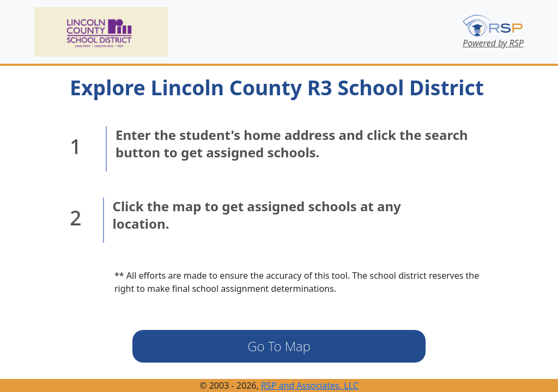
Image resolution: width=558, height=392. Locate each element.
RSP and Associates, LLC (310, 385)
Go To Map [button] (279, 346)
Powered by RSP (493, 43)
